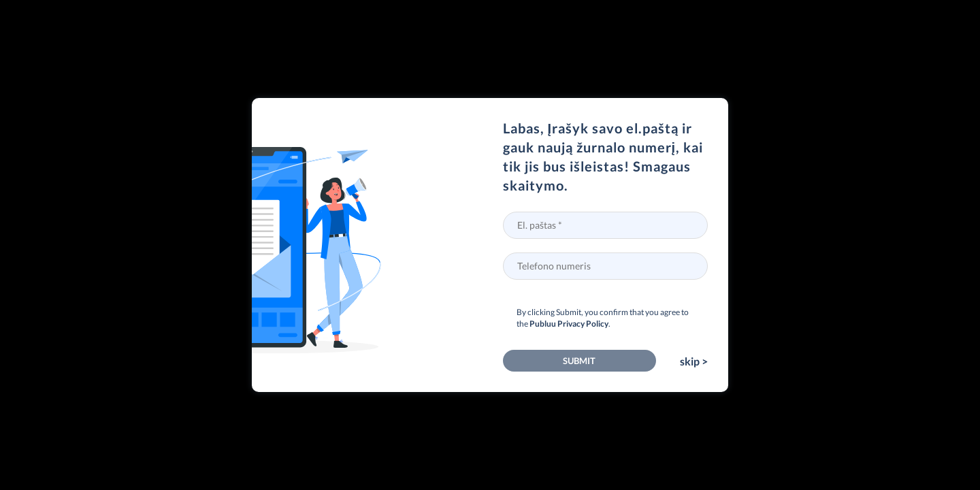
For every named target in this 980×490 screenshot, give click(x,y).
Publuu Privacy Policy (569, 324)
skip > (694, 361)
